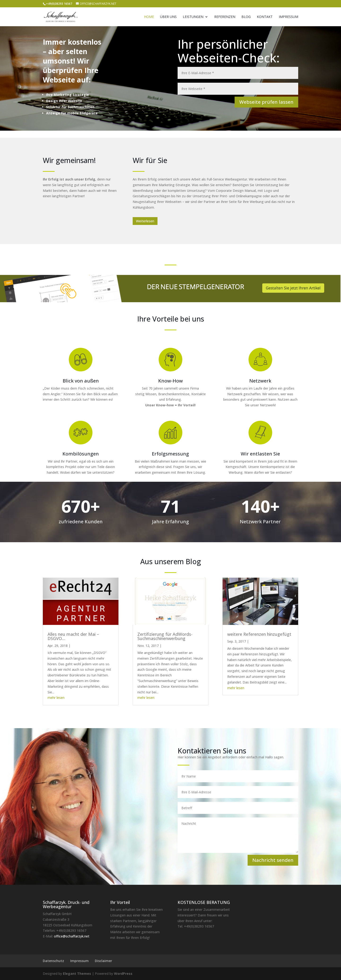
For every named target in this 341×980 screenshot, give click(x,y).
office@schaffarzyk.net (72, 936)
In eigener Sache (175, 646)
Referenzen (225, 17)
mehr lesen (56, 698)
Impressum (289, 17)
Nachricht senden (273, 860)
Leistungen (193, 17)
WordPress (123, 974)
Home (149, 17)
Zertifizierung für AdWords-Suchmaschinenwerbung (165, 636)
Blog (246, 17)
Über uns (168, 17)
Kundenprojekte (262, 641)
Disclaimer (103, 961)
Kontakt (265, 17)
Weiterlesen (145, 221)
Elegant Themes (77, 974)
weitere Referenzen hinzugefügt (259, 634)
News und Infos (83, 646)
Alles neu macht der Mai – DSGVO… (73, 636)
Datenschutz (53, 961)
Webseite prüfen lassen (266, 102)
